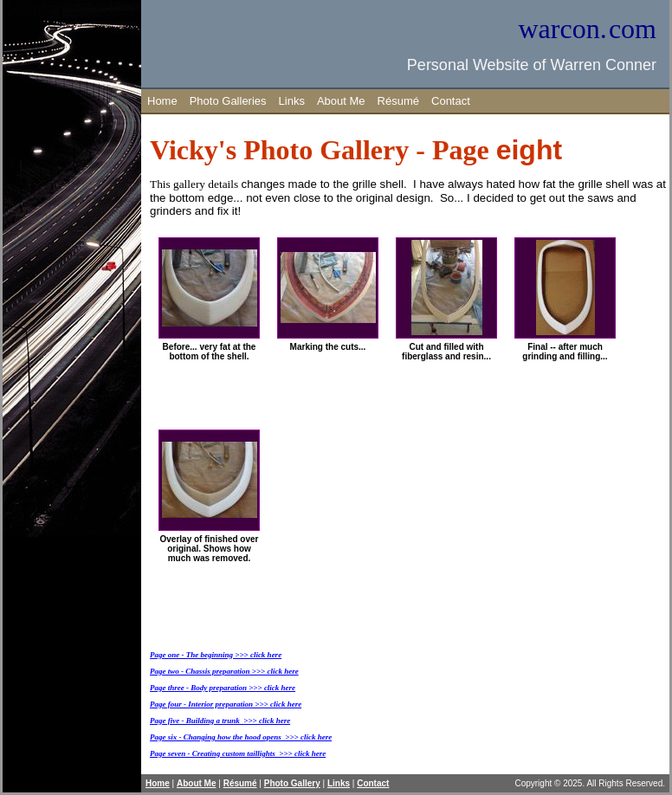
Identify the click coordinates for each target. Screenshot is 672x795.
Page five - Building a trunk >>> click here (220, 721)
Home (162, 101)
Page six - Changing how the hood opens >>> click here (241, 737)
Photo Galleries (228, 101)
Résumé (398, 101)
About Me (341, 101)
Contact (451, 101)
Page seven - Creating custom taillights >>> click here (238, 753)
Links (292, 101)
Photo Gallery (292, 783)
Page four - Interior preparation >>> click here (226, 704)
